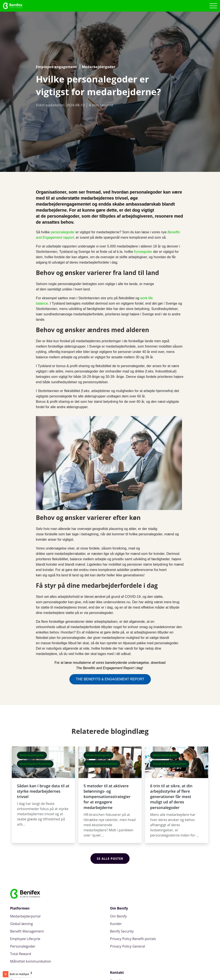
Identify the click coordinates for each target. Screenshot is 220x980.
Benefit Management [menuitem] (27, 931)
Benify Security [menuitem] (122, 931)
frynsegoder (143, 252)
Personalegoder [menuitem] (23, 946)
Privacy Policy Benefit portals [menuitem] (133, 939)
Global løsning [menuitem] (21, 924)
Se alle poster (110, 859)
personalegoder (63, 232)
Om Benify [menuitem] (118, 916)
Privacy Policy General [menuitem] (128, 946)
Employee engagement (56, 67)
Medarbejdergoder (99, 67)
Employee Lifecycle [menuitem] (25, 939)
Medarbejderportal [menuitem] (25, 916)
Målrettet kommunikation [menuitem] (31, 961)
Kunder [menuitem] (116, 924)
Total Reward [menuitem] (21, 954)
